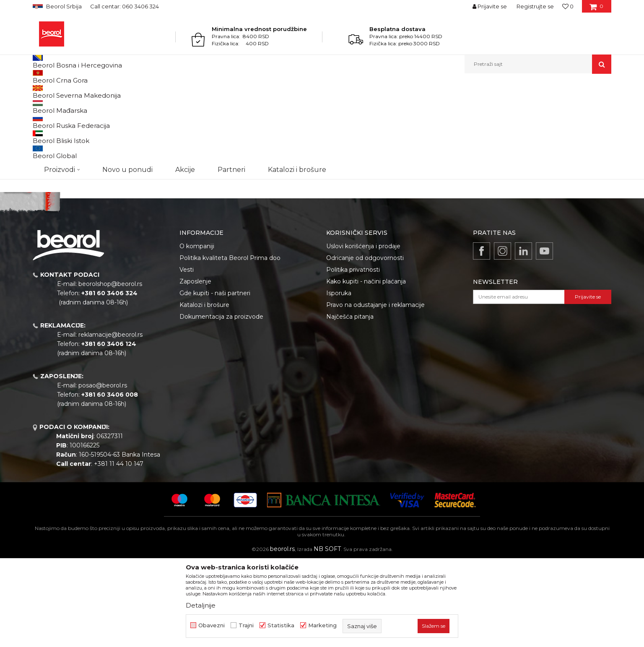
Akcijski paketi (100, 92)
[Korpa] (596, 9)
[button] (538, 64)
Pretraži (75, 225)
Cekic (48, 162)
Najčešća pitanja (350, 403)
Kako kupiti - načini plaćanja (366, 368)
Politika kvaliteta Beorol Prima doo (230, 344)
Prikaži (522, 105)
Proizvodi (66, 92)
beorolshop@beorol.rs (110, 370)
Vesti (187, 356)
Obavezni (212, 625)
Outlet (49, 142)
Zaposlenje (195, 368)
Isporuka (339, 379)
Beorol (40, 92)
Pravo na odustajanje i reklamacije (375, 391)
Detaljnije (201, 605)
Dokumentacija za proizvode (221, 403)
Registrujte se (535, 6)
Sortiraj (400, 105)
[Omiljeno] (568, 6)
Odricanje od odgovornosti (365, 344)
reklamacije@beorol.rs (110, 421)
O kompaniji (197, 333)
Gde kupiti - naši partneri (215, 379)
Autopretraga (361, 105)
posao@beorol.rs (103, 472)
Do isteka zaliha (61, 172)
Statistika (281, 625)
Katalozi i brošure (204, 391)
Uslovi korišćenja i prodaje (363, 333)
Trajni (246, 625)
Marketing (322, 625)
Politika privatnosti (353, 356)
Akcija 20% (55, 152)
